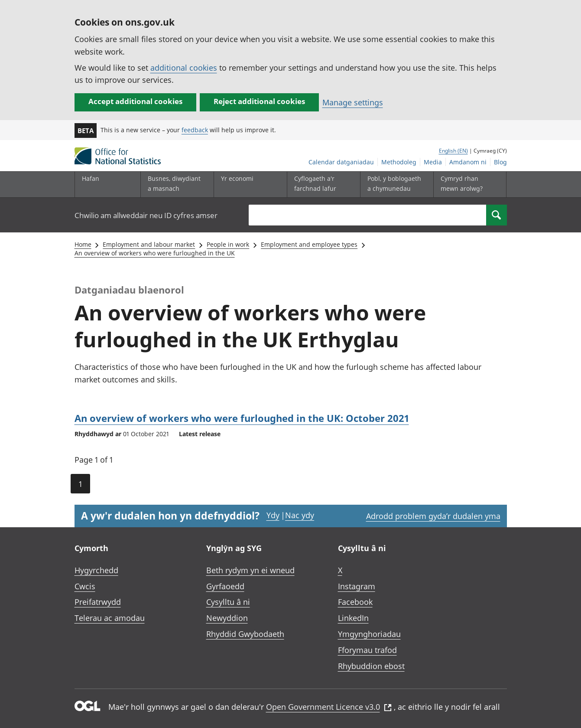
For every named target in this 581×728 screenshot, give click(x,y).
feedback (195, 130)
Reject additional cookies (259, 101)
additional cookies (184, 68)
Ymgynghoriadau (369, 634)
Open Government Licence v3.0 (329, 707)
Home (83, 244)
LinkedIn (353, 618)
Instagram (357, 586)
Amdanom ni (468, 162)
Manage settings (353, 102)
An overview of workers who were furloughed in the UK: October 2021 (242, 418)
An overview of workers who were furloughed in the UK (155, 253)
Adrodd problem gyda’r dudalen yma (433, 516)
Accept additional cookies (135, 101)
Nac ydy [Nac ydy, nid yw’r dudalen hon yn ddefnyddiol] (300, 515)
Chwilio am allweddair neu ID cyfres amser (146, 215)
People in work (228, 244)
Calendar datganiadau (341, 162)
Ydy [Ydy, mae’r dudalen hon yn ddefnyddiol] (273, 515)
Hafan (91, 178)
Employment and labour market (149, 244)
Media (433, 162)
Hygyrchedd (96, 570)
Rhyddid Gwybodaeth (245, 634)
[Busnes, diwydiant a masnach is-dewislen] (175, 184)
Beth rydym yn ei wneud (250, 570)
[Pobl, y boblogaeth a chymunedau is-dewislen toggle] (395, 184)
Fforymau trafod (367, 650)
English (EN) (453, 151)
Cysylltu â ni (228, 602)
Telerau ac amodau (110, 618)
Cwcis (85, 586)
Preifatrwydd (98, 602)
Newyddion (227, 618)
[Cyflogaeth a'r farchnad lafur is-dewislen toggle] (321, 184)
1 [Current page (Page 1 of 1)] (80, 484)
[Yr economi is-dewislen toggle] (248, 184)
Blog (500, 162)
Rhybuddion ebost (371, 666)
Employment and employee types (309, 244)
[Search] (497, 215)
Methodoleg (399, 162)
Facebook (355, 602)
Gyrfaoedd (225, 586)
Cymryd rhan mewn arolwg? (462, 183)
